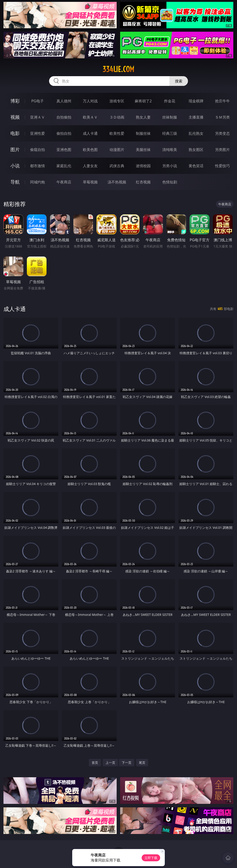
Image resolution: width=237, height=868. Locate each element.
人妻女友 (90, 166)
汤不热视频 (117, 182)
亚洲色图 (64, 150)
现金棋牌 (196, 101)
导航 (15, 182)
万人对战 (90, 101)
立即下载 (151, 858)
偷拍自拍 (64, 133)
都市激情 (37, 166)
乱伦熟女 (196, 133)
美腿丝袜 (143, 150)
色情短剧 (170, 182)
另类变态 (222, 133)
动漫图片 (117, 150)
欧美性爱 (117, 133)
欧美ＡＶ (90, 117)
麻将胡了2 (143, 101)
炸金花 (170, 101)
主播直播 (196, 117)
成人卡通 (90, 133)
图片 (15, 149)
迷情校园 (143, 166)
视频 (15, 117)
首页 (95, 763)
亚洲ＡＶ (37, 117)
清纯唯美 (170, 150)
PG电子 (37, 101)
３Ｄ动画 (117, 117)
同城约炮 (37, 182)
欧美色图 (90, 150)
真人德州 (64, 101)
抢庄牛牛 (222, 101)
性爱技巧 (222, 166)
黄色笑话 (196, 166)
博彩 (15, 101)
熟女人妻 (143, 117)
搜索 (179, 81)
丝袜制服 (170, 117)
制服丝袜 (143, 133)
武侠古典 (117, 166)
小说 (15, 166)
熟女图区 (196, 150)
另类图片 (222, 150)
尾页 (142, 763)
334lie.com (118, 69)
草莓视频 (90, 182)
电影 (15, 133)
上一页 (110, 763)
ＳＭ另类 (222, 117)
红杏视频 (143, 182)
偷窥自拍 (37, 150)
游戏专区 (117, 101)
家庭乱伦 (64, 166)
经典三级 (170, 133)
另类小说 (170, 166)
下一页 (127, 763)
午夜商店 (64, 182)
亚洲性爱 (37, 133)
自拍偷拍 (64, 117)
